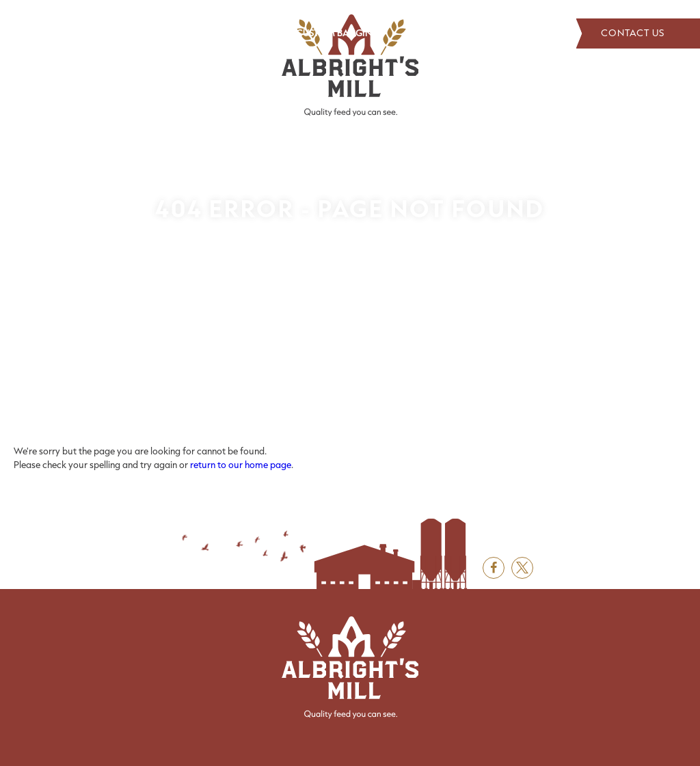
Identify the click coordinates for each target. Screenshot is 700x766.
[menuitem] (50, 33)
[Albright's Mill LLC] (350, 66)
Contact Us (638, 33)
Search (550, 33)
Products (181, 33)
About (50, 33)
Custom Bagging (337, 33)
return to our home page (241, 465)
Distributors (111, 33)
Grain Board (251, 33)
